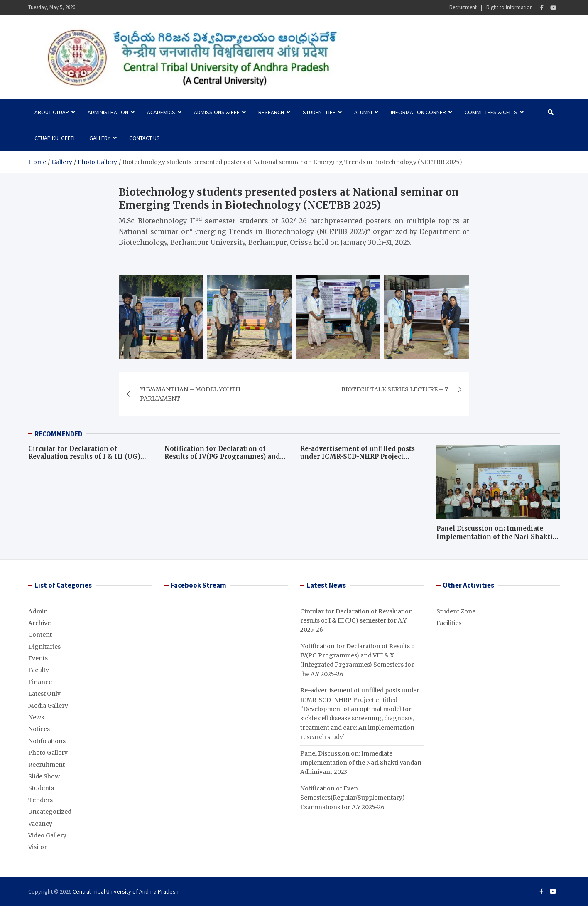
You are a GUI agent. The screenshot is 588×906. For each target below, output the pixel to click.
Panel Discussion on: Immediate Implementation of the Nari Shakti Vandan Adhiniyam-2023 (495, 537)
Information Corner (418, 112)
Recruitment (463, 7)
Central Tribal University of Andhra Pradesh (126, 891)
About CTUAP (52, 112)
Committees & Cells (491, 112)
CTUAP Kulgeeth (56, 138)
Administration (108, 112)
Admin (38, 611)
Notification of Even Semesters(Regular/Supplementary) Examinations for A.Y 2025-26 (353, 798)
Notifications (47, 741)
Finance (40, 682)
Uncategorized (50, 812)
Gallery (100, 138)
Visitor (38, 847)
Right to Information (510, 7)
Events (38, 658)
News (36, 717)
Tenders (40, 800)
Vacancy (40, 824)
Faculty (39, 670)
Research (271, 112)
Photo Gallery (48, 753)
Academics (161, 112)
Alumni (363, 112)
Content (40, 635)
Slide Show (44, 776)
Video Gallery (47, 835)
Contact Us (145, 138)
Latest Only (44, 694)
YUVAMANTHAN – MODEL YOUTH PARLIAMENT (190, 394)
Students (41, 788)
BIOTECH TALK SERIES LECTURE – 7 (395, 389)
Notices (39, 729)
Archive (39, 623)
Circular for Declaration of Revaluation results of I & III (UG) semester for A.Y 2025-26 (84, 457)
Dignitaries (44, 647)
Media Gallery (48, 706)
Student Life (319, 112)
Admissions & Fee (217, 112)
